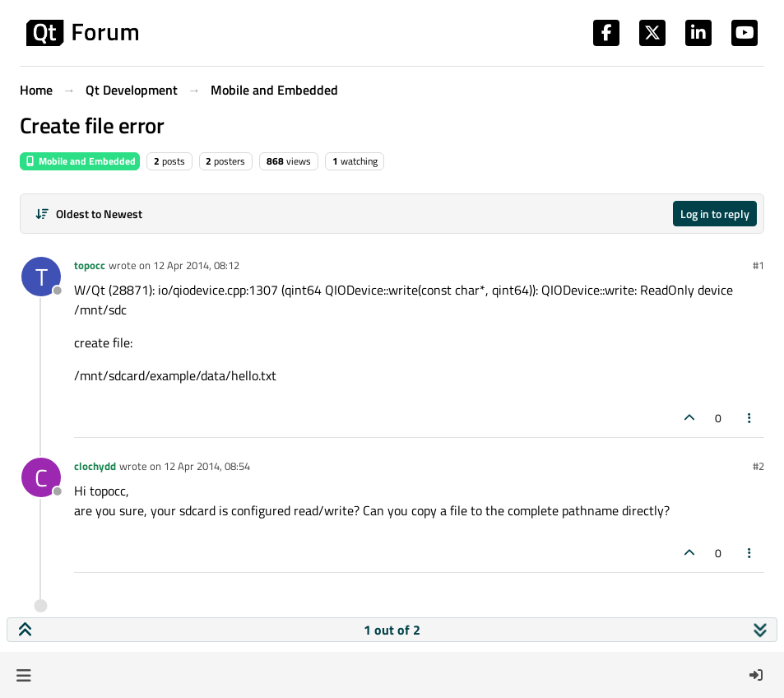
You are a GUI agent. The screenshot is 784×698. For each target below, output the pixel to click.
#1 (758, 265)
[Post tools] (750, 418)
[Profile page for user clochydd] (41, 477)
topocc (90, 265)
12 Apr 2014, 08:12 (196, 265)
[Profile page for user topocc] (41, 277)
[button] (23, 675)
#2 (758, 466)
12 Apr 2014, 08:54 (207, 466)
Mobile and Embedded (80, 161)
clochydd (95, 466)
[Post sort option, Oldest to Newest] (88, 214)
